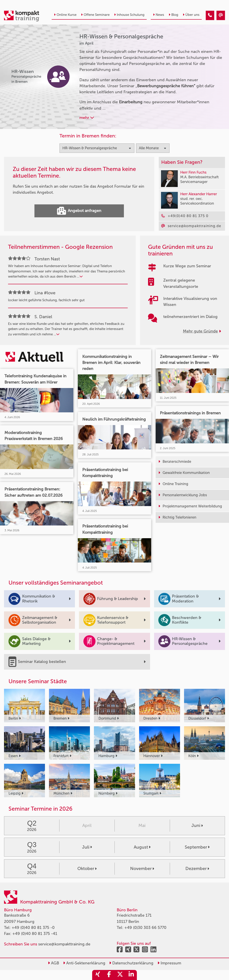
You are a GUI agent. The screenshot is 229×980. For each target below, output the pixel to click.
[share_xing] (98, 975)
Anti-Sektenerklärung (84, 963)
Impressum (169, 963)
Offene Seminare (95, 15)
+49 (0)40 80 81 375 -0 (33, 928)
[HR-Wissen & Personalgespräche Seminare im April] (210, 15)
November (142, 868)
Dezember (197, 868)
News (159, 15)
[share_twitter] (120, 975)
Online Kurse (65, 15)
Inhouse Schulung (129, 15)
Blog (173, 15)
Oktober (87, 868)
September (197, 847)
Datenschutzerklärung (131, 963)
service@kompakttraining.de (64, 944)
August (142, 847)
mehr (87, 118)
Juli (87, 847)
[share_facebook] (109, 975)
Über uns (191, 15)
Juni (197, 825)
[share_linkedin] (131, 975)
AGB (53, 963)
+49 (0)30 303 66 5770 (145, 928)
